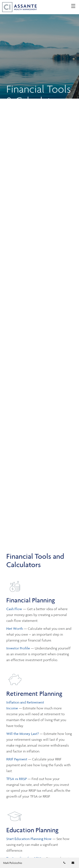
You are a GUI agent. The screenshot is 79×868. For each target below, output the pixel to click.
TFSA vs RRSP (17, 779)
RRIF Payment (17, 759)
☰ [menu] (73, 6)
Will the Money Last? (23, 734)
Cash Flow (15, 609)
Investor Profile (19, 648)
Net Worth (15, 629)
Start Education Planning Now (29, 839)
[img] (39, 49)
